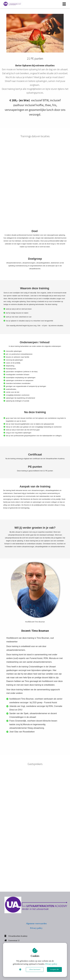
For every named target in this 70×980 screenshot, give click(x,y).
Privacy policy (51, 964)
